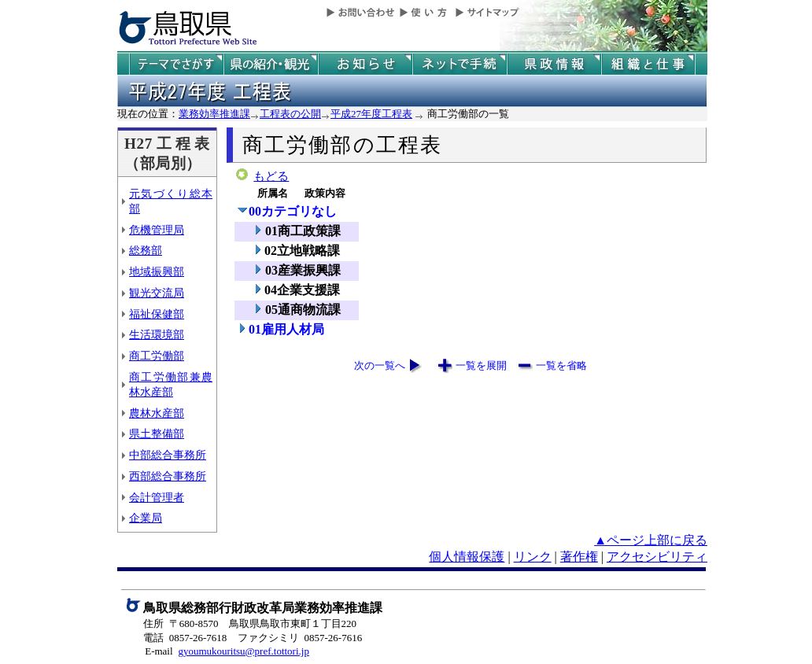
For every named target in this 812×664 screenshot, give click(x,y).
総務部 (146, 250)
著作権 (579, 557)
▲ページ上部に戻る (651, 540)
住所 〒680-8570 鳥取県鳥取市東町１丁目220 (250, 623)
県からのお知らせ (365, 64)
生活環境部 (157, 334)
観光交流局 (157, 293)
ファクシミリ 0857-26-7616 (300, 638)
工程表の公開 (290, 114)
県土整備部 (157, 433)
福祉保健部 (157, 314)
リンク (533, 557)
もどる (271, 176)
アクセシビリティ (657, 557)
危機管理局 (157, 230)
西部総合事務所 (168, 476)
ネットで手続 (460, 64)
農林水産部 (157, 413)
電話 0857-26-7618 (185, 638)
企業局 (146, 518)
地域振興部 (157, 271)
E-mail (159, 651)
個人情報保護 (467, 557)
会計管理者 (157, 497)
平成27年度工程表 (371, 114)
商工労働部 (157, 356)
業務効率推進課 (214, 114)
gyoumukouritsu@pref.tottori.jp (244, 651)
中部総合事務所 (168, 455)
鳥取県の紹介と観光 (271, 64)
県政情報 (554, 64)
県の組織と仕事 (648, 64)
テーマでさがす (176, 64)
